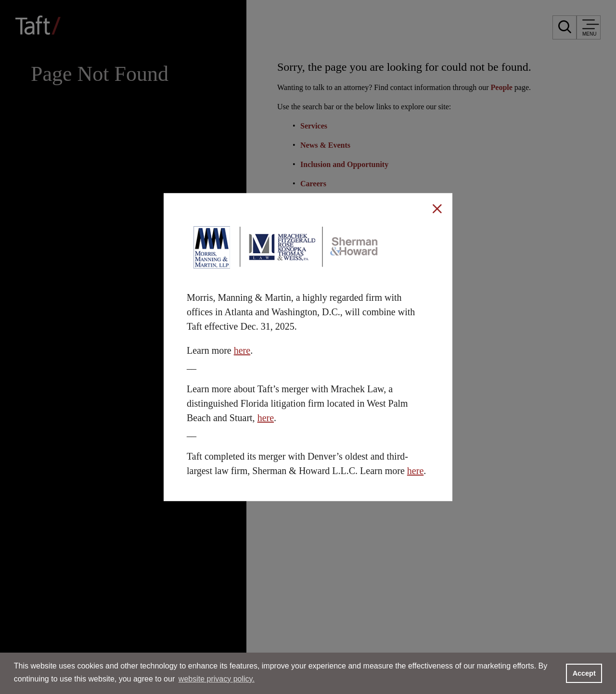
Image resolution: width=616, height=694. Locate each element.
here (242, 350)
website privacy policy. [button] (217, 679)
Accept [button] (584, 673)
